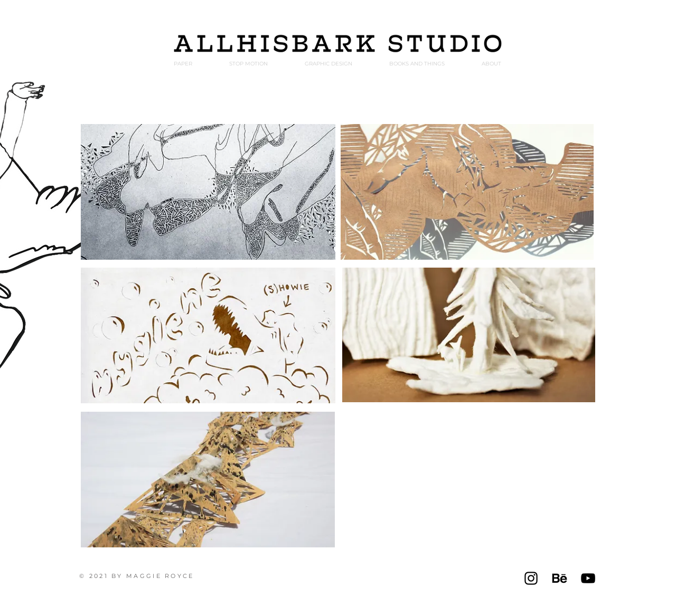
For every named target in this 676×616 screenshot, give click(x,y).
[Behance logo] (560, 578)
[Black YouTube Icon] (588, 578)
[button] (491, 64)
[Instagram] (531, 578)
